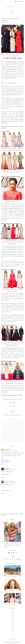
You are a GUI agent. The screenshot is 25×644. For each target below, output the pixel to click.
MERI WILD (7, 468)
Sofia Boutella (15, 120)
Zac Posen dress (19, 106)
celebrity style (7, 400)
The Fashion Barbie (11, 642)
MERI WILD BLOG (6, 475)
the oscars (19, 400)
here (20, 307)
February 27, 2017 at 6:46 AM (11, 451)
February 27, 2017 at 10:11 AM (11, 470)
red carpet (14, 400)
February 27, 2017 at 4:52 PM (11, 483)
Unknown (7, 449)
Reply (3, 464)
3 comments (12, 406)
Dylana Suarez (9, 481)
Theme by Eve (19, 642)
